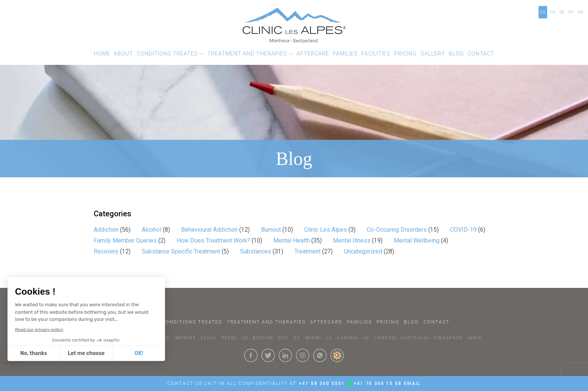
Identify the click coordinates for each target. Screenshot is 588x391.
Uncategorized (363, 251)
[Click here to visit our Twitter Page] (268, 355)
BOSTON (263, 338)
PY (571, 12)
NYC (283, 338)
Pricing (388, 322)
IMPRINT (185, 338)
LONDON (385, 338)
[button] (170, 54)
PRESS (229, 338)
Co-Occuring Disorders (397, 230)
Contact (436, 322)
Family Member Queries (125, 240)
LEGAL (209, 338)
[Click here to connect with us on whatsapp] (320, 355)
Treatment (307, 251)
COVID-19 (463, 230)
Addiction (106, 230)
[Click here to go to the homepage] (294, 25)
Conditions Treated (192, 322)
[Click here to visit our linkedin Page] (285, 355)
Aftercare (326, 322)
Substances (256, 251)
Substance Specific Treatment (181, 251)
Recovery (106, 251)
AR (581, 12)
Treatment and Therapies (266, 322)
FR (553, 12)
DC (297, 338)
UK (366, 338)
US (245, 338)
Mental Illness (352, 240)
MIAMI (313, 338)
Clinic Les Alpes (325, 230)
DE (562, 12)
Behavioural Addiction (209, 230)
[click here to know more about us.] (337, 355)
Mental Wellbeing (417, 240)
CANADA (347, 338)
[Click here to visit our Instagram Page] (303, 355)
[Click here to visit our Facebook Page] (251, 355)
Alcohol (151, 230)
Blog (411, 322)
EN (543, 12)
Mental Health (292, 240)
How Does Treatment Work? (213, 240)
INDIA (475, 338)
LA (329, 338)
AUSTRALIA (415, 338)
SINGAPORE (448, 338)
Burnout (271, 230)
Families (359, 322)
